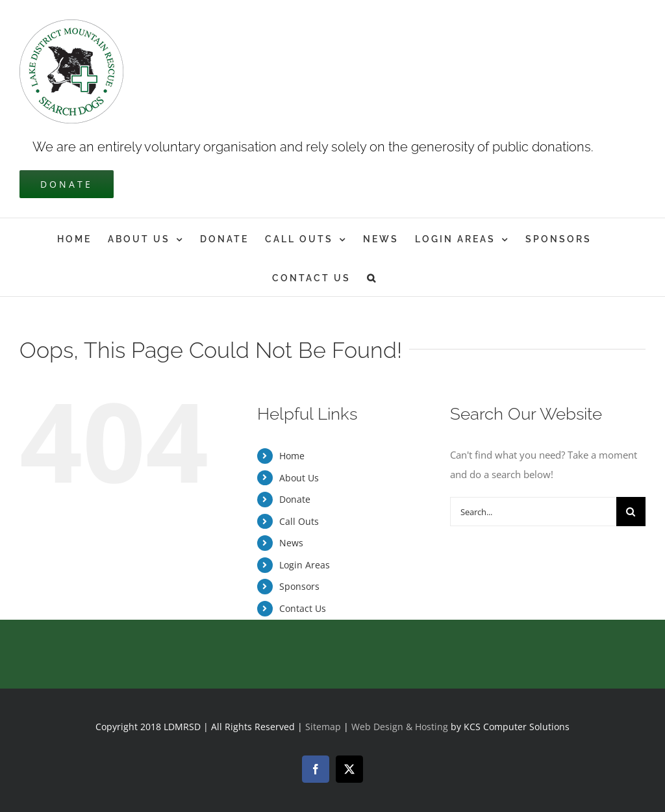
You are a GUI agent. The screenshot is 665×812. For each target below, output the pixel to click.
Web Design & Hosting (401, 727)
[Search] (631, 512)
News (291, 543)
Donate (295, 499)
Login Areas (305, 565)
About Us (299, 478)
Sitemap (323, 727)
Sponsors (299, 586)
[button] (372, 277)
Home (292, 456)
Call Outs (299, 521)
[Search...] (533, 512)
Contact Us (303, 608)
